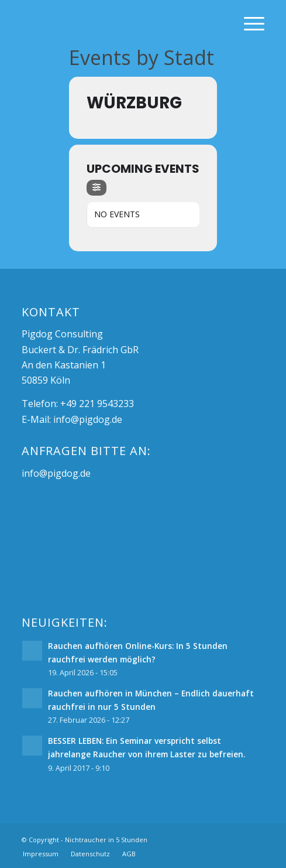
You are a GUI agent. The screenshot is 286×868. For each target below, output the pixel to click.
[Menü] (248, 23)
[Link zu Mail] (256, 838)
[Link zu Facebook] (238, 838)
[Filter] (97, 188)
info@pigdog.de (88, 419)
